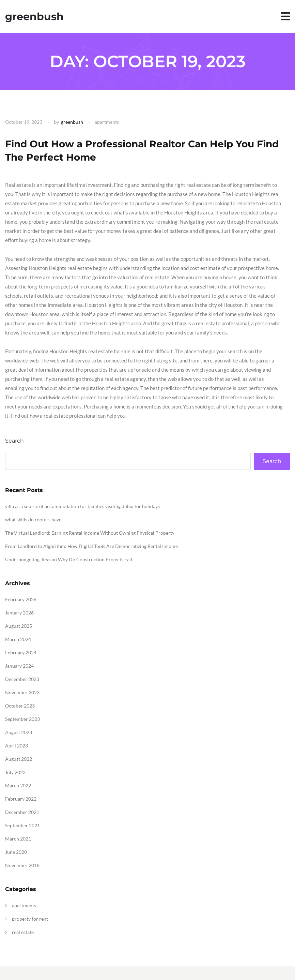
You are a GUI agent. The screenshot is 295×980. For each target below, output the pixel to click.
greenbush (34, 17)
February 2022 (21, 799)
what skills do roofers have (33, 519)
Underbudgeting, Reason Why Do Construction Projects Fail (69, 559)
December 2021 (22, 812)
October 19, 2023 (24, 122)
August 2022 (19, 759)
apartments (107, 122)
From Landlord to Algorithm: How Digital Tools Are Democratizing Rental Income (91, 546)
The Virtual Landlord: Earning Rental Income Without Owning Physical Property (90, 533)
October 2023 (20, 706)
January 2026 (19, 613)
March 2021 (18, 839)
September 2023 (22, 719)
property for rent (30, 919)
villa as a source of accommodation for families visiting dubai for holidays (82, 506)
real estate (23, 932)
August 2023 (19, 732)
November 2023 (22, 692)
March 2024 (18, 639)
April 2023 (17, 746)
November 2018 (22, 865)
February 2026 (21, 599)
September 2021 (22, 825)
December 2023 (22, 679)
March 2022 (18, 785)
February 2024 (21, 652)
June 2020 (16, 852)
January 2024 (19, 666)
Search (14, 441)
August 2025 (19, 626)
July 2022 (15, 772)
